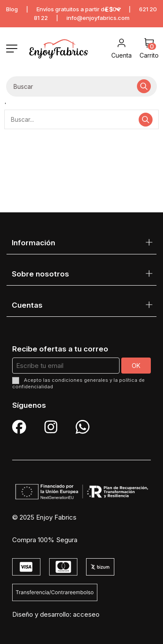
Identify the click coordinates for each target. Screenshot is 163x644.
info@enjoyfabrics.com (98, 18)
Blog (12, 9)
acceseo (86, 614)
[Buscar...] (144, 86)
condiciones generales (80, 380)
